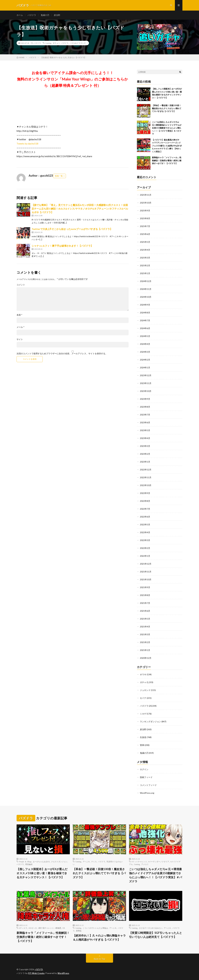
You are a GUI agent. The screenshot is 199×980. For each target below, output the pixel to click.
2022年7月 (145, 509)
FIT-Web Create (36, 973)
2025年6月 (145, 234)
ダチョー (56, 43)
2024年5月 (145, 336)
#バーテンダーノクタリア (159, 862)
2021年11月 (146, 572)
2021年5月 (145, 619)
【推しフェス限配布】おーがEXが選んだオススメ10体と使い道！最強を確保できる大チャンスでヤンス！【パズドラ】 (42, 873)
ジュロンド (145, 690)
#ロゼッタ (33, 928)
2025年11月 (146, 195)
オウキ (143, 674)
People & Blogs (25, 862)
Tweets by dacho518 (27, 143)
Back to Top (100, 959)
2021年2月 (145, 642)
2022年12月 (146, 470)
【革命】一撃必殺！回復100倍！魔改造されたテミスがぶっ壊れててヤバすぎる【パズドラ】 (167, 108)
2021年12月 (146, 564)
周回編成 (29, 864)
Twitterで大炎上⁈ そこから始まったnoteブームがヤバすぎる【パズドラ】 (72, 229)
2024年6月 (145, 328)
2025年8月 (145, 218)
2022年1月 (145, 556)
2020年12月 (146, 658)
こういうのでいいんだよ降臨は (95, 928)
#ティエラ (23, 928)
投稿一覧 (59, 176)
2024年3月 (145, 352)
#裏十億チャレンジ (46, 928)
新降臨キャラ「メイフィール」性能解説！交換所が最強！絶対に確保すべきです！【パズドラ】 (167, 160)
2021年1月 (145, 650)
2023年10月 (146, 391)
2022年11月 (146, 477)
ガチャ (143, 682)
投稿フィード (146, 777)
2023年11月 (146, 383)
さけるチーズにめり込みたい (151, 928)
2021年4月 (145, 627)
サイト (20, 339)
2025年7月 (145, 226)
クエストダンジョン (59, 862)
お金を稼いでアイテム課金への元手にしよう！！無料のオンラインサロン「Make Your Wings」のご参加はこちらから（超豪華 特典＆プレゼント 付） (73, 79)
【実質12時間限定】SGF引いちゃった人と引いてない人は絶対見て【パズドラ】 (156, 935)
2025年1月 (145, 273)
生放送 (143, 737)
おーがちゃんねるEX (41, 862)
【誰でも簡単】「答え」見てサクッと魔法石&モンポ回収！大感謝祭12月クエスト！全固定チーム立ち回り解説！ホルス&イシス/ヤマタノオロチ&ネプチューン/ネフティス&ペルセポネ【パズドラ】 (80, 209)
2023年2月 (145, 454)
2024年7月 (145, 320)
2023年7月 (145, 415)
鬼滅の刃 (45, 15)
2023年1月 (145, 462)
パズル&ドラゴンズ (78, 43)
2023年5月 (145, 430)
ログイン (144, 769)
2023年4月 (145, 438)
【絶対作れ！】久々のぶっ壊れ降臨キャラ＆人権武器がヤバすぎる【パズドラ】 (99, 938)
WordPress (63, 973)
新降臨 (79, 931)
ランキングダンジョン (150, 721)
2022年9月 (145, 493)
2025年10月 (146, 203)
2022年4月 (145, 532)
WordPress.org (147, 793)
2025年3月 (145, 258)
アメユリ (145, 864)
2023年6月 (145, 422)
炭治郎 (57, 15)
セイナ (143, 698)
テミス (94, 862)
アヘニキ (86, 862)
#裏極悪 (58, 928)
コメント (21, 285)
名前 (19, 315)
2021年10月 (146, 579)
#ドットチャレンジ (139, 862)
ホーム (20, 15)
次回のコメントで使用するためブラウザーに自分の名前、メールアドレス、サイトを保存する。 (62, 354)
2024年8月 (145, 313)
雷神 (142, 745)
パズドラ (32, 15)
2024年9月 (145, 305)
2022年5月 (145, 524)
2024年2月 (145, 360)
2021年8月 (145, 595)
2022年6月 (145, 517)
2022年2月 (145, 548)
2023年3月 (145, 446)
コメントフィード (148, 785)
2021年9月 (145, 587)
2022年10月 (146, 485)
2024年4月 (145, 344)
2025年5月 (145, 242)
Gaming (48, 43)
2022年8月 (145, 501)
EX (64, 928)
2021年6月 (145, 611)
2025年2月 (145, 265)
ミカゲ (143, 714)
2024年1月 (145, 367)
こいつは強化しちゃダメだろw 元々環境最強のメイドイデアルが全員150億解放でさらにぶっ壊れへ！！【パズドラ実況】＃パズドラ (167, 128)
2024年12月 (146, 281)
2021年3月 (145, 634)
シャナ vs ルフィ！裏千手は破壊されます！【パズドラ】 (62, 246)
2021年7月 (145, 603)
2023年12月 (146, 375)
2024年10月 (146, 297)
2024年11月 (146, 289)
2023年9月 (145, 399)
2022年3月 (145, 540)
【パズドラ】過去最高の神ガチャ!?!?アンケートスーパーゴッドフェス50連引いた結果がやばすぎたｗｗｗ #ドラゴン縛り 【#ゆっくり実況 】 (167, 146)
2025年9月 (145, 211)
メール (21, 327)
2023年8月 (145, 407)
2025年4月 (145, 250)
